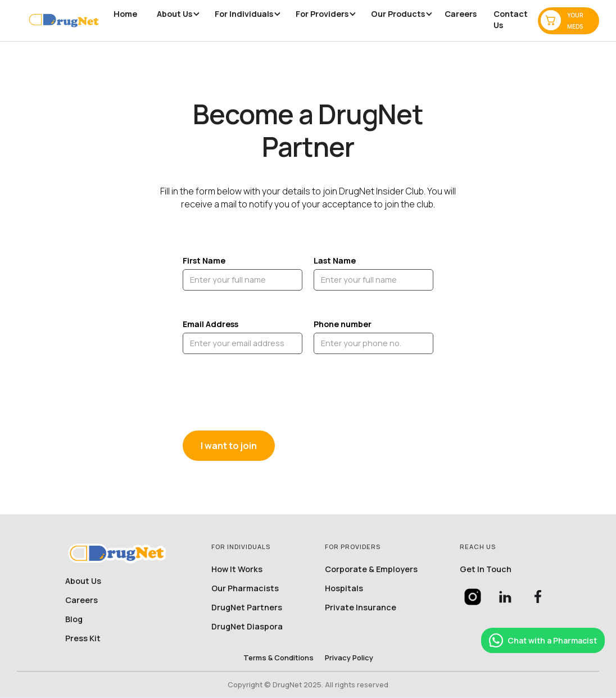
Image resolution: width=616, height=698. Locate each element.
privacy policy (349, 658)
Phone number (343, 324)
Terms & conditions (278, 658)
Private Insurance (361, 608)
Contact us (511, 19)
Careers (461, 14)
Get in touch (486, 569)
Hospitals (344, 588)
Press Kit (83, 638)
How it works (237, 569)
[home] (64, 21)
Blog (74, 619)
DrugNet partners (247, 608)
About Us (83, 581)
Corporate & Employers (371, 569)
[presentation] (268, 393)
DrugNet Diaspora (247, 627)
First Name (204, 260)
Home (125, 14)
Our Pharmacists (245, 588)
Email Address (210, 324)
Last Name (335, 260)
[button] (175, 14)
